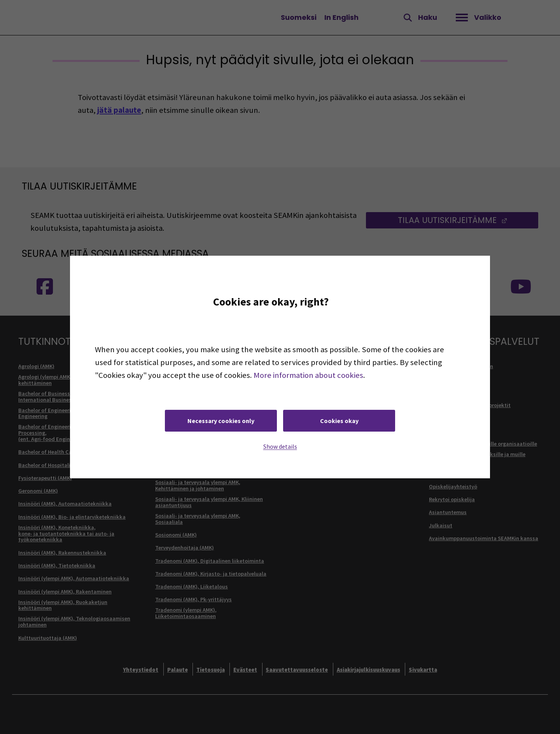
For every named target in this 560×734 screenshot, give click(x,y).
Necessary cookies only (221, 421)
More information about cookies (308, 375)
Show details (280, 446)
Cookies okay (339, 421)
